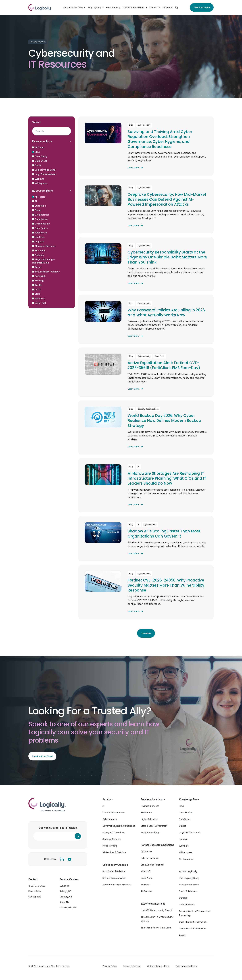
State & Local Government (154, 826)
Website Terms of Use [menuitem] (158, 966)
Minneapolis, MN (68, 907)
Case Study (40, 156)
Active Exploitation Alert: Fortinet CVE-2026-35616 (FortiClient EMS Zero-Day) (164, 365)
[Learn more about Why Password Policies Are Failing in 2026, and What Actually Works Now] (135, 336)
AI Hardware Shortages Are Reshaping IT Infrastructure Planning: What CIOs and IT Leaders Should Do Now (167, 478)
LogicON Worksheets (190, 832)
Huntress (38, 237)
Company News (187, 904)
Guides (183, 826)
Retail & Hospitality (150, 832)
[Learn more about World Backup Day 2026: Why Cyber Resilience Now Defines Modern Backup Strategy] (135, 447)
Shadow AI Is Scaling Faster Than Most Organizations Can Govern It (164, 534)
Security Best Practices (46, 272)
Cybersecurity (41, 224)
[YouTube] (69, 859)
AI (34, 201)
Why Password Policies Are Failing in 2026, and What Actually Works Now (167, 312)
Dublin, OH (65, 886)
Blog (36, 152)
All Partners (146, 891)
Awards (183, 935)
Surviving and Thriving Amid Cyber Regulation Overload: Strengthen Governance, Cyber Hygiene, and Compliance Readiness (160, 139)
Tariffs (37, 285)
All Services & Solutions (114, 852)
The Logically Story (189, 878)
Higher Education (149, 819)
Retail (37, 267)
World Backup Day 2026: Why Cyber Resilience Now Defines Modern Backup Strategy (164, 421)
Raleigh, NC (66, 891)
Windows (39, 298)
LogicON (38, 242)
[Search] (177, 7)
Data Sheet (40, 161)
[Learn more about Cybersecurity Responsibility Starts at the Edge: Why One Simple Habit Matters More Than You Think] (135, 283)
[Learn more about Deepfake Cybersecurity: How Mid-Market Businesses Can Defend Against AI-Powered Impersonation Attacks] (135, 225)
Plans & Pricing (113, 7)
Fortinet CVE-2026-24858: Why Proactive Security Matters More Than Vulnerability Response (166, 585)
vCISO (37, 290)
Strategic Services (112, 839)
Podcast (183, 839)
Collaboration (41, 215)
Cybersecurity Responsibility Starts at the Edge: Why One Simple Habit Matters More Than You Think (167, 257)
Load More (146, 633)
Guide (37, 165)
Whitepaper (40, 183)
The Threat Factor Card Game (156, 928)
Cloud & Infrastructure (114, 813)
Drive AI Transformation (114, 878)
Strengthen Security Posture (117, 885)
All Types (38, 147)
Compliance (40, 219)
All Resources (186, 859)
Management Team (189, 885)
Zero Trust (39, 303)
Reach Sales (35, 891)
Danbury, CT (66, 897)
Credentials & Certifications (193, 929)
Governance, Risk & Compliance (119, 826)
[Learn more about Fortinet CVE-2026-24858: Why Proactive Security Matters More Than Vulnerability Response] (135, 611)
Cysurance (146, 851)
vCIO (36, 294)
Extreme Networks (150, 858)
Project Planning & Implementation (43, 261)
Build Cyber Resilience (114, 871)
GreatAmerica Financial (152, 865)
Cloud (37, 210)
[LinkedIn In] (62, 859)
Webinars (184, 846)
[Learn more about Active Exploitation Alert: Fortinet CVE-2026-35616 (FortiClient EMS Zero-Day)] (135, 389)
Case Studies (186, 813)
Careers (183, 898)
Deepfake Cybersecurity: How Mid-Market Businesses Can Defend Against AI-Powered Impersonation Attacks (167, 199)
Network (38, 255)
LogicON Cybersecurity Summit (156, 910)
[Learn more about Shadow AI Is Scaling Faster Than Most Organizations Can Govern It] (135, 554)
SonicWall (39, 276)
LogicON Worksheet (44, 174)
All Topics (39, 197)
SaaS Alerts (147, 878)
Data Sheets (185, 819)
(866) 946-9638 (37, 886)
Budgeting (39, 206)
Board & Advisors (188, 891)
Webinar (38, 179)
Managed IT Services (113, 832)
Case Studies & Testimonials (193, 922)
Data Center (40, 228)
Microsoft (39, 250)
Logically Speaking (44, 170)
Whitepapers (186, 852)
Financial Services (150, 806)
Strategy (38, 281)
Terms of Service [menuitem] (132, 966)
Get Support (35, 897)
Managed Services (44, 246)
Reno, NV (64, 902)
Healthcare (39, 233)
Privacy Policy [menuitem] (110, 966)
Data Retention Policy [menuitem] (187, 966)
